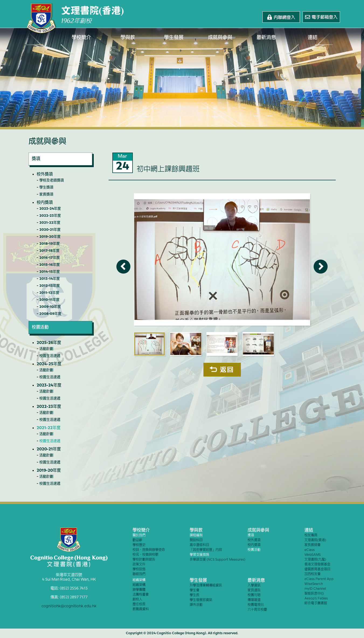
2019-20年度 (50, 237)
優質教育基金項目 (317, 569)
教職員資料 (141, 609)
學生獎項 (46, 187)
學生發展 (174, 38)
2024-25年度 (49, 364)
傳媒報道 (254, 600)
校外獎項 (45, 174)
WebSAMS (313, 555)
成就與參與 (220, 38)
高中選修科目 (199, 545)
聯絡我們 (139, 574)
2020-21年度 (50, 230)
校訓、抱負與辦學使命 (149, 550)
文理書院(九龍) (315, 560)
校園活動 (254, 550)
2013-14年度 (50, 279)
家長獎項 (46, 194)
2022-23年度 (50, 216)
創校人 (137, 600)
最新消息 (266, 38)
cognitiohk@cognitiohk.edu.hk (69, 605)
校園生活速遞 (50, 356)
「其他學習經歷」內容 (206, 550)
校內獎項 (45, 203)
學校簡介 (82, 38)
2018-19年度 (50, 244)
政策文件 (139, 565)
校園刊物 (254, 595)
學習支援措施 (199, 555)
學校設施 (139, 569)
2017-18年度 (49, 251)
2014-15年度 (50, 272)
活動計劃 (46, 349)
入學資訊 (254, 586)
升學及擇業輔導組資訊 (206, 586)
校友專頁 (311, 535)
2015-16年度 (50, 265)
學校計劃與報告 (144, 560)
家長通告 (254, 590)
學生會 (195, 590)
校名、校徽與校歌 (145, 555)
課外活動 (196, 605)
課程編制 (196, 535)
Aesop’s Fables (316, 599)
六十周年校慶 (257, 610)
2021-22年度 (50, 223)
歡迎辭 (137, 540)
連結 (313, 38)
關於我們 (139, 535)
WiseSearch (314, 584)
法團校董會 (141, 595)
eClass (310, 550)
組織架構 (139, 580)
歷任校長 (139, 604)
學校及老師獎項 (52, 180)
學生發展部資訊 (201, 600)
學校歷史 (139, 545)
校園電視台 (256, 605)
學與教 (128, 38)
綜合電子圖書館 (316, 603)
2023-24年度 (50, 209)
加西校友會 (313, 574)
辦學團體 (139, 590)
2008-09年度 (50, 314)
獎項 (251, 535)
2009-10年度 (50, 307)
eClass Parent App (319, 579)
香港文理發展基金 (317, 565)
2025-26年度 (49, 343)
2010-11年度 (49, 300)
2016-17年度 (50, 258)
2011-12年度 (49, 293)
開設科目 (196, 540)
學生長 (195, 595)
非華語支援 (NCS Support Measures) (217, 560)
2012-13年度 (50, 286)
